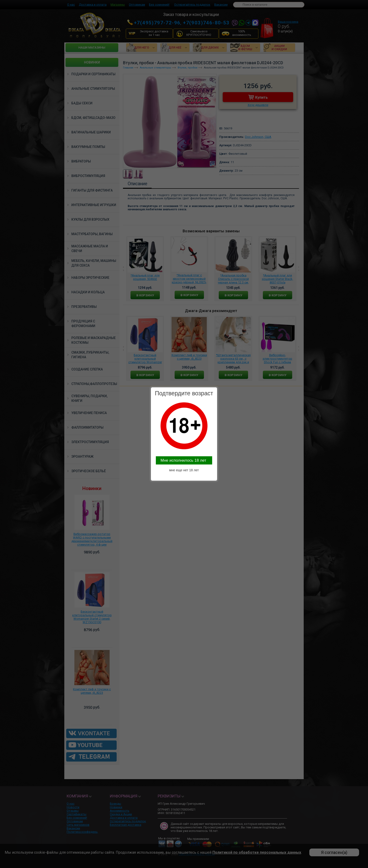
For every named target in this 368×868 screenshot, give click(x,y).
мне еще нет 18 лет (184, 470)
